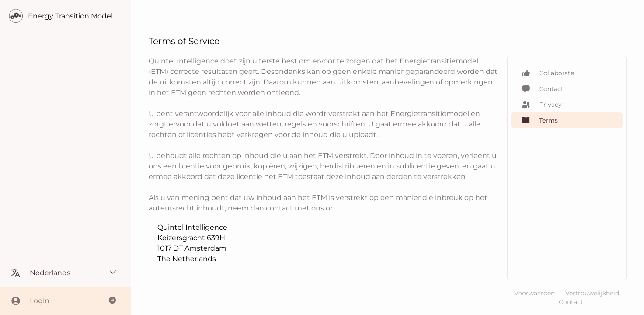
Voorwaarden (534, 293)
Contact (571, 302)
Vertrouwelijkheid (592, 293)
